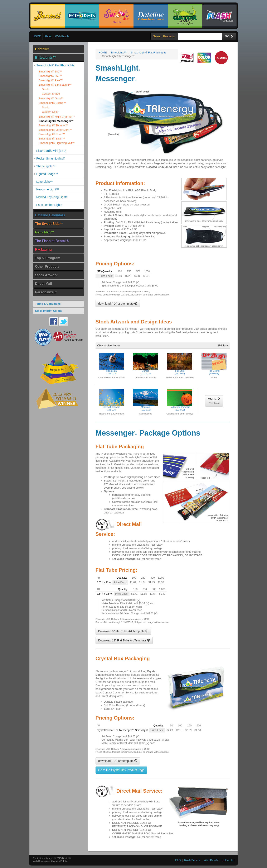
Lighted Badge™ (47, 174)
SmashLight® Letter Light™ (55, 130)
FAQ (178, 860)
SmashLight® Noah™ (52, 134)
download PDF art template (118, 304)
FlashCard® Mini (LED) (51, 151)
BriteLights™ (119, 53)
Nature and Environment (111, 414)
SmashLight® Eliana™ (52, 103)
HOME (37, 36)
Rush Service (192, 860)
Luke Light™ (45, 182)
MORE (214, 401)
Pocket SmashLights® (51, 158)
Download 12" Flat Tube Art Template (124, 640)
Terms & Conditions (48, 304)
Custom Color (50, 112)
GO (229, 36)
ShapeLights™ (46, 166)
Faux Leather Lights (49, 205)
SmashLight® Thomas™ (53, 125)
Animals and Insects (146, 378)
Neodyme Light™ (48, 189)
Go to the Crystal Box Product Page (121, 770)
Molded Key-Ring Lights (52, 197)
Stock (45, 89)
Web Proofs (62, 36)
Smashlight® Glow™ (51, 98)
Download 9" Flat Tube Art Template (123, 631)
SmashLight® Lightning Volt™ (57, 143)
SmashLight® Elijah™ (52, 139)
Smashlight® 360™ (50, 76)
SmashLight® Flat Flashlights (55, 65)
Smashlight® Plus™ (51, 80)
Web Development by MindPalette (50, 861)
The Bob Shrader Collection (180, 378)
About (48, 36)
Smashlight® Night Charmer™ (57, 117)
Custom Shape (51, 94)
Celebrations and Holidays (111, 378)
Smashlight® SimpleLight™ (55, 85)
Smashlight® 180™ (50, 72)
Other (214, 378)
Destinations (146, 414)
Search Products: (164, 36)
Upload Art (228, 860)
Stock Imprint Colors (48, 311)
